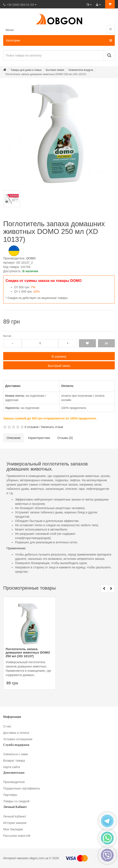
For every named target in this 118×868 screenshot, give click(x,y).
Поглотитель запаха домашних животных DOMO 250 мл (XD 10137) (28, 653)
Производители (14, 782)
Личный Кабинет (15, 816)
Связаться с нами (16, 754)
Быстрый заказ (59, 366)
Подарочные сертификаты (22, 788)
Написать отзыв (52, 427)
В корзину (59, 356)
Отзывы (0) (65, 438)
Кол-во (7, 336)
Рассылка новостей (17, 836)
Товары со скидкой (16, 801)
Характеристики (39, 438)
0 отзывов (31, 427)
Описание (14, 438)
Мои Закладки (13, 829)
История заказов (15, 823)
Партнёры (10, 795)
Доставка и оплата (16, 733)
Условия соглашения (18, 739)
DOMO (31, 258)
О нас (7, 726)
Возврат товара (14, 761)
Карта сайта (12, 767)
